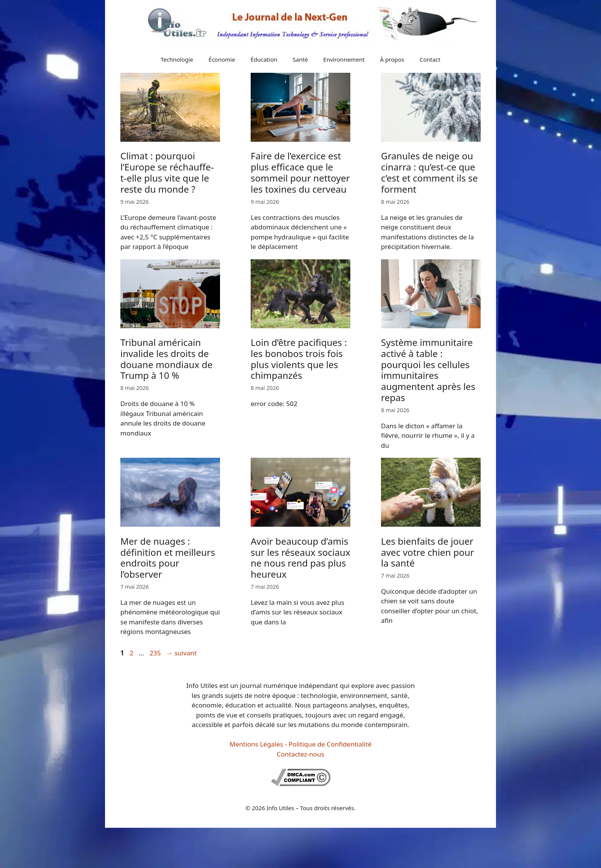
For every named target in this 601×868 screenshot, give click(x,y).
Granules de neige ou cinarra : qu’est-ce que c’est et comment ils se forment (429, 172)
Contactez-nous (300, 754)
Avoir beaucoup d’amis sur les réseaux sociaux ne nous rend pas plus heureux (300, 558)
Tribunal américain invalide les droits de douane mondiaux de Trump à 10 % (166, 359)
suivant (181, 653)
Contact (430, 59)
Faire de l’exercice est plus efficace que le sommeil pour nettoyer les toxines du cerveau (300, 172)
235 (156, 653)
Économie (222, 59)
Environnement (344, 59)
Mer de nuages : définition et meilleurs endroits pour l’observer (168, 558)
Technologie (177, 59)
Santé (300, 59)
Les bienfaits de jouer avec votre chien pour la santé (428, 552)
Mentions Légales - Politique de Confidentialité (300, 744)
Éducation (264, 59)
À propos (392, 59)
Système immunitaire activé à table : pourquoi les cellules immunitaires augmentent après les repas (428, 370)
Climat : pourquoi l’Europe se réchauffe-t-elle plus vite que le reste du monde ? (167, 172)
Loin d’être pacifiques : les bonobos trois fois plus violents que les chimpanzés (299, 359)
